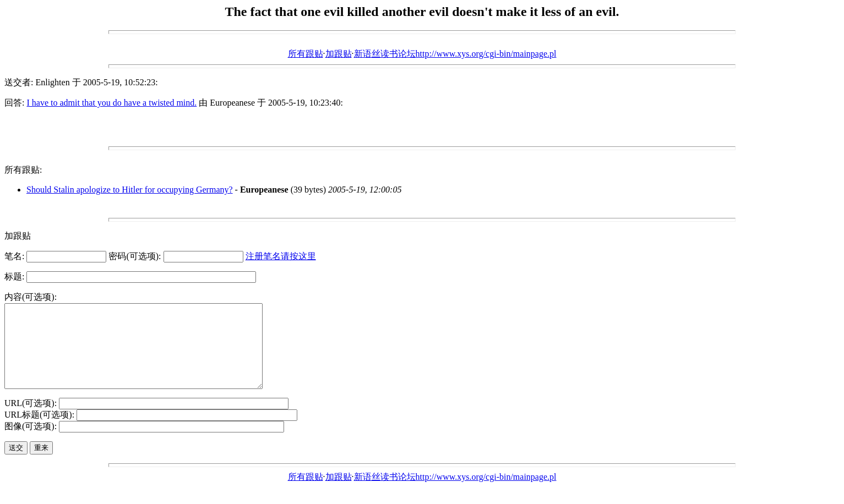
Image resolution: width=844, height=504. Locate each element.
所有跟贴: (23, 170)
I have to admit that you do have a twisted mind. (111, 103)
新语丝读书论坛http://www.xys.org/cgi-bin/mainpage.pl (455, 54)
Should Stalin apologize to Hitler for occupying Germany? (130, 190)
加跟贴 (339, 54)
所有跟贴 (306, 54)
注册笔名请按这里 (281, 256)
